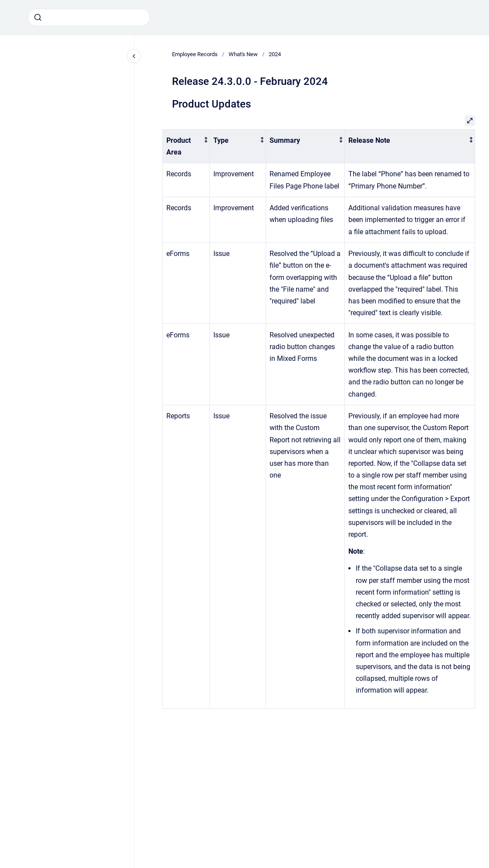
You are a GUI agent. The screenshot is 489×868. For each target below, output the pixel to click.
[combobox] (89, 17)
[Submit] (38, 17)
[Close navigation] (134, 56)
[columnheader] (186, 146)
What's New (243, 54)
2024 (275, 54)
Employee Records (195, 54)
